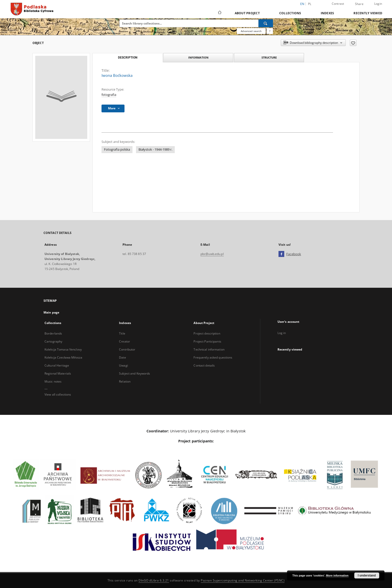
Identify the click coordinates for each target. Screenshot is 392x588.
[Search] (266, 23)
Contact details (204, 365)
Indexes (327, 13)
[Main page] (219, 13)
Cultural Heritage (57, 365)
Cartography (53, 341)
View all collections (58, 394)
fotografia (109, 95)
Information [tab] (198, 57)
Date (122, 357)
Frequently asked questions (213, 357)
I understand (367, 575)
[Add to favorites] (353, 43)
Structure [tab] (269, 57)
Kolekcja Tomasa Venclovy (63, 349)
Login (378, 4)
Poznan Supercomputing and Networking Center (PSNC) (243, 580)
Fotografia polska (117, 150)
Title (122, 333)
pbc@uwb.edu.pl (212, 254)
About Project (247, 13)
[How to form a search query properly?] (270, 31)
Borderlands (53, 333)
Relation (125, 381)
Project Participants (207, 341)
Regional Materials (58, 373)
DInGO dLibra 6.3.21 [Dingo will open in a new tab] (154, 580)
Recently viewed (368, 13)
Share (359, 4)
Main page (51, 312)
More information (337, 575)
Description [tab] (128, 58)
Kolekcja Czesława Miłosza (63, 357)
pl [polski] (310, 4)
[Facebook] (281, 254)
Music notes (53, 381)
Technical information (209, 349)
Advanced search (251, 31)
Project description (207, 333)
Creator (124, 341)
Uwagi (123, 365)
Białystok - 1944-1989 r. (155, 150)
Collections (290, 13)
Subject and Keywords (134, 373)
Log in (282, 333)
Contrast (338, 4)
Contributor (127, 349)
